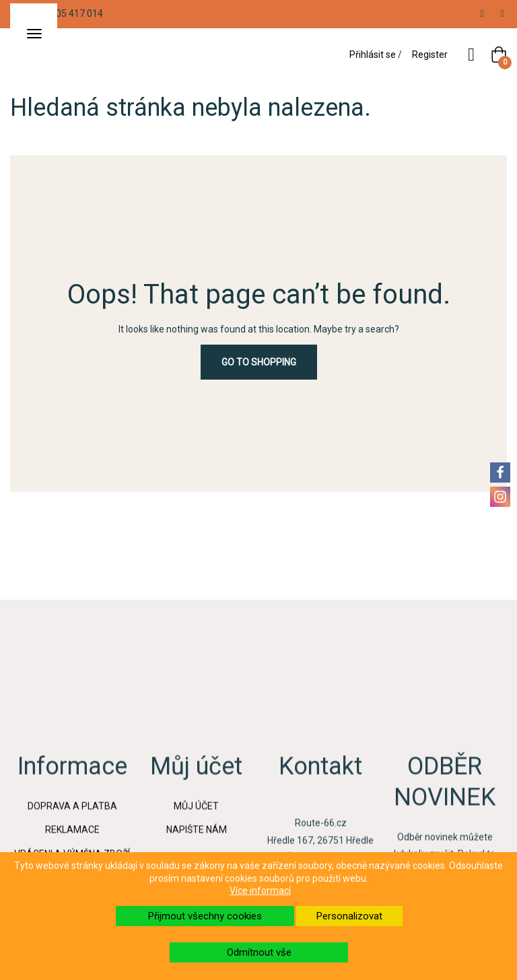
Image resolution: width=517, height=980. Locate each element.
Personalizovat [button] (349, 916)
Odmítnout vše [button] (259, 952)
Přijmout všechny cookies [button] (205, 916)
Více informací (260, 890)
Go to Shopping (259, 362)
